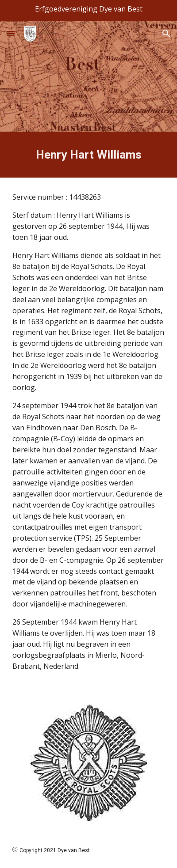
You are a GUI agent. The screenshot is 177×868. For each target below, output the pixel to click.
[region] (88, 11)
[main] (89, 155)
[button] (11, 33)
